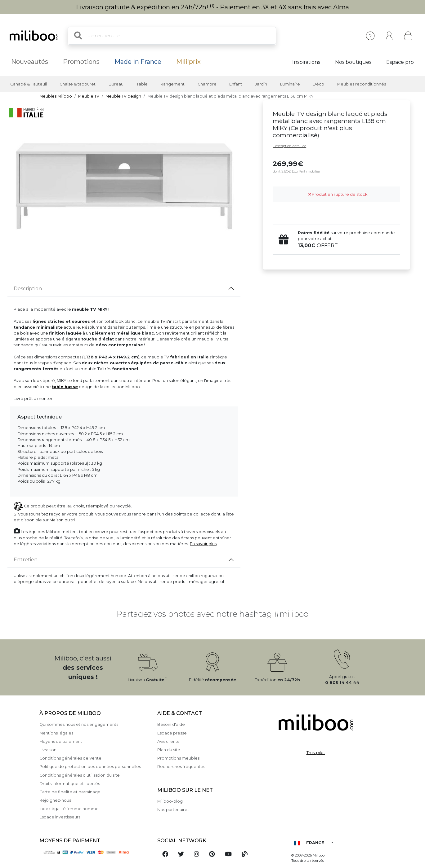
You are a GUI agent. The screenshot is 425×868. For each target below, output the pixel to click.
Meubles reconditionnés (362, 84)
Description (28, 289)
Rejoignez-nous (55, 800)
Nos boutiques (353, 62)
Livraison (48, 750)
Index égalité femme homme (69, 809)
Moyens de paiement (61, 741)
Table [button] (142, 84)
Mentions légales (56, 733)
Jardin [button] (261, 84)
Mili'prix (188, 62)
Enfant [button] (236, 84)
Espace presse (172, 733)
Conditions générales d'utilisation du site (80, 775)
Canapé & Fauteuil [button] (29, 84)
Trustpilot (316, 753)
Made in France (138, 62)
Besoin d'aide (171, 724)
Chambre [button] (207, 84)
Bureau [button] (116, 84)
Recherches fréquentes (181, 767)
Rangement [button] (172, 84)
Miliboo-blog (170, 801)
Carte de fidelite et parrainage (70, 792)
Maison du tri (62, 520)
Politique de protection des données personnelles (90, 767)
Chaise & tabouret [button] (78, 84)
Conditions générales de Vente (70, 758)
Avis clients (168, 741)
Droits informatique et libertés (70, 784)
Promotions (81, 62)
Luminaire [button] (290, 84)
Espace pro (400, 62)
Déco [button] (318, 84)
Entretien (26, 560)
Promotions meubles (178, 758)
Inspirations (306, 62)
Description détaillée (289, 146)
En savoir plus (203, 544)
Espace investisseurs (60, 817)
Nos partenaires (173, 810)
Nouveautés (30, 62)
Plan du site (169, 750)
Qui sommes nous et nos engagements (79, 724)
